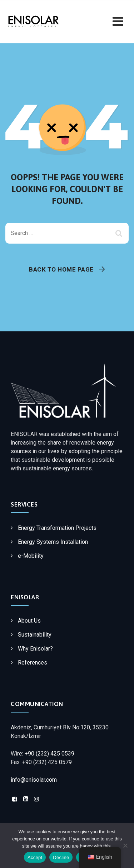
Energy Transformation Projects (57, 528)
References (33, 663)
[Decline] (125, 845)
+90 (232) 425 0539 (49, 754)
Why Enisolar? (35, 649)
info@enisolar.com (34, 780)
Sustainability (35, 635)
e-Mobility (31, 556)
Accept (35, 857)
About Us (29, 621)
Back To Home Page (61, 269)
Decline (61, 857)
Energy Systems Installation (53, 542)
